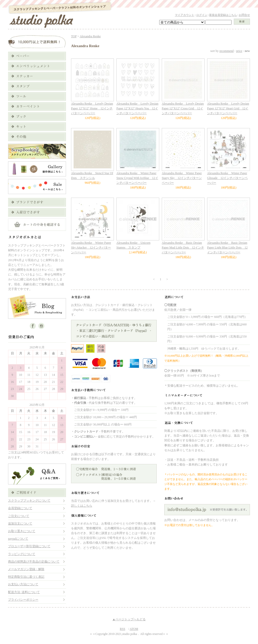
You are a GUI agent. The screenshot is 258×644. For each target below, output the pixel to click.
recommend (227, 51)
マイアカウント (185, 15)
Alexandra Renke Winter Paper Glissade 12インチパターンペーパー (227, 178)
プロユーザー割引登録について (29, 546)
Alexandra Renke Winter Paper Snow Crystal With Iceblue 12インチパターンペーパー (137, 178)
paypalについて (18, 539)
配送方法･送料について (24, 592)
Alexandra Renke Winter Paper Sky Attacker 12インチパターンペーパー (91, 248)
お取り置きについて (22, 531)
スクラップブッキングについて (29, 501)
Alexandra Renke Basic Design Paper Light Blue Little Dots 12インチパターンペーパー (227, 248)
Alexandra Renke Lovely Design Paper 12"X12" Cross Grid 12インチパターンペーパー (183, 108)
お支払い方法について (23, 584)
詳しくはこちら (82, 506)
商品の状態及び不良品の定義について (34, 562)
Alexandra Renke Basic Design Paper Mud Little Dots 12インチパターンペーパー (183, 248)
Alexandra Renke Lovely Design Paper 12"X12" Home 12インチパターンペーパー (92, 108)
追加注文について (20, 524)
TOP (74, 36)
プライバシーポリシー (23, 600)
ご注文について (19, 516)
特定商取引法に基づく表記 (26, 577)
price (239, 51)
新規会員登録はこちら (223, 15)
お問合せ (244, 15)
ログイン (202, 15)
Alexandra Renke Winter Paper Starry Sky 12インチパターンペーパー (182, 178)
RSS (123, 629)
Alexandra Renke (90, 36)
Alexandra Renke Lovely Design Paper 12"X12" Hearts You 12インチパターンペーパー (137, 108)
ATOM (134, 629)
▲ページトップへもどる (129, 619)
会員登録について (20, 508)
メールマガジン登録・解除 (26, 569)
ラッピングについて (22, 554)
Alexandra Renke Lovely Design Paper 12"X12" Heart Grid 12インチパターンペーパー (228, 108)
